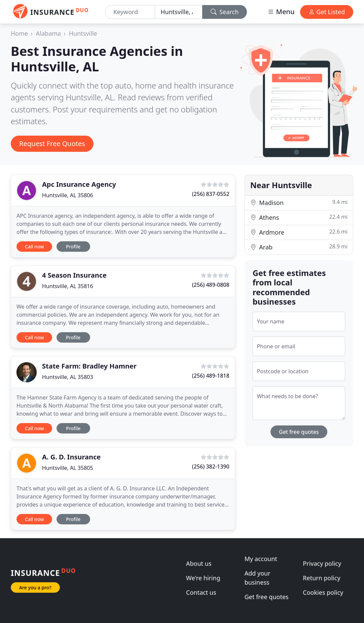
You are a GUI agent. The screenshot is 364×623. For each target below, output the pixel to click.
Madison (299, 202)
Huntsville (83, 33)
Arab (299, 247)
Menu (281, 12)
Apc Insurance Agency (79, 184)
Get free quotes (299, 432)
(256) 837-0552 (211, 194)
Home (19, 33)
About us (199, 563)
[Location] (179, 12)
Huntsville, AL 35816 (68, 286)
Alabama (48, 33)
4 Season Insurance (74, 275)
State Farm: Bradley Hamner (89, 366)
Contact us (201, 592)
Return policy (321, 578)
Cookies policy (323, 592)
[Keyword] (130, 12)
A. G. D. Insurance (71, 457)
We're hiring (203, 578)
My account (261, 559)
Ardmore (299, 232)
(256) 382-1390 (211, 466)
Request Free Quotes (52, 144)
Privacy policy (322, 563)
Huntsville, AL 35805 (68, 468)
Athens (299, 217)
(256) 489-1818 (211, 376)
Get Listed (327, 12)
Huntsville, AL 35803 (68, 377)
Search (225, 12)
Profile (73, 247)
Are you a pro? (35, 587)
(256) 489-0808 (211, 285)
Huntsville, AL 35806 (68, 195)
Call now (34, 247)
